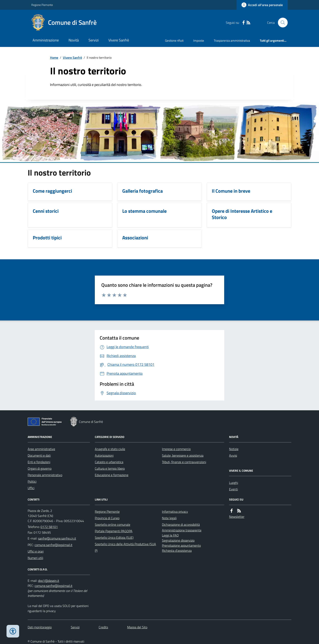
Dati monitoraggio (40, 627)
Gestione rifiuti (174, 41)
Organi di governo (40, 468)
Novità (74, 40)
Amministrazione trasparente (182, 530)
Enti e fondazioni (39, 462)
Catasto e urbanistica (109, 462)
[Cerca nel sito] (281, 23)
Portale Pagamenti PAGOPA (114, 531)
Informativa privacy (175, 512)
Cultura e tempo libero (110, 468)
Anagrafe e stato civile (110, 449)
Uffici (31, 488)
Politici (32, 481)
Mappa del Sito (137, 627)
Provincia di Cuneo (107, 518)
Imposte (199, 41)
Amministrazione (46, 40)
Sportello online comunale (113, 525)
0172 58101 (49, 527)
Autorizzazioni (104, 455)
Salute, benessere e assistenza (183, 455)
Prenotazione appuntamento (181, 545)
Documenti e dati (39, 455)
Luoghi (234, 483)
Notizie (234, 449)
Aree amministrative (41, 449)
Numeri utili (35, 558)
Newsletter (237, 517)
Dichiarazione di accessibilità (181, 525)
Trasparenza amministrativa (232, 41)
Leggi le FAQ (170, 535)
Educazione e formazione (112, 475)
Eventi (233, 489)
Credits (103, 627)
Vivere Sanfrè (119, 40)
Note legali (169, 518)
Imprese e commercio (176, 449)
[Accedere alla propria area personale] (262, 5)
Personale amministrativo (45, 475)
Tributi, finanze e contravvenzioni (184, 462)
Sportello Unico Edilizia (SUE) (114, 538)
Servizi (94, 40)
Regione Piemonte (42, 5)
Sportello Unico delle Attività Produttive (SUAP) (125, 547)
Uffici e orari (36, 551)
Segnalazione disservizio (178, 540)
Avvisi (233, 455)
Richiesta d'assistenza (177, 551)
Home (54, 58)
